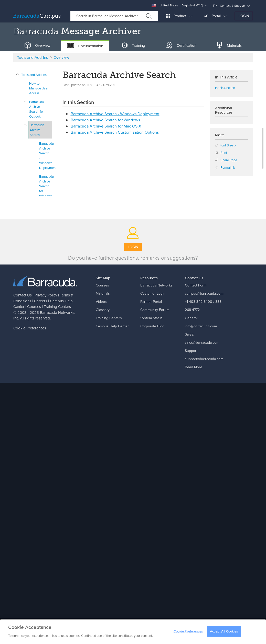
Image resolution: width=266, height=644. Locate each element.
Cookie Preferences (30, 328)
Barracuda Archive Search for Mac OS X (106, 126)
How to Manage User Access (39, 88)
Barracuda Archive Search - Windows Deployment (46, 156)
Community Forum (155, 310)
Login (244, 16)
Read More (194, 367)
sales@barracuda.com (202, 343)
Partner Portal (151, 302)
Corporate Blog (152, 326)
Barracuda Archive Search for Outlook (36, 109)
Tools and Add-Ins (34, 75)
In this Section (225, 88)
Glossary (103, 310)
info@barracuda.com (201, 326)
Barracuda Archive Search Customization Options (115, 132)
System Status (151, 318)
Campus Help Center (112, 326)
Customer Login (153, 294)
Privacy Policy (46, 295)
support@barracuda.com (204, 359)
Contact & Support (229, 6)
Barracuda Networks (57, 313)
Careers (41, 301)
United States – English (177, 5)
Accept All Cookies (224, 633)
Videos (101, 302)
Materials (103, 294)
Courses (34, 307)
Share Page (226, 160)
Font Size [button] (224, 145)
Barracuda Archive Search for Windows (46, 186)
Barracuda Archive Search (37, 130)
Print (221, 153)
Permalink (225, 168)
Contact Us (23, 295)
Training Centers (57, 307)
